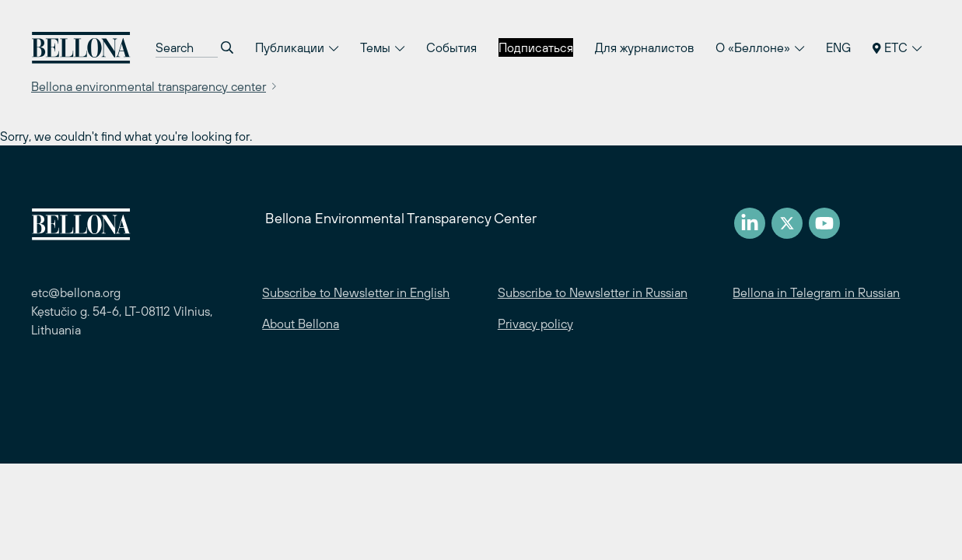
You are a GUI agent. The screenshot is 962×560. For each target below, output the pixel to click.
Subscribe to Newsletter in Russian (593, 292)
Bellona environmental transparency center (149, 86)
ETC (897, 47)
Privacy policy (535, 324)
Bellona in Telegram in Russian (816, 292)
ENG (838, 47)
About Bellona (301, 324)
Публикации (297, 47)
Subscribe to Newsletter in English (356, 292)
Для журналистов (644, 47)
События (451, 47)
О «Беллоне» (760, 47)
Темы (382, 47)
